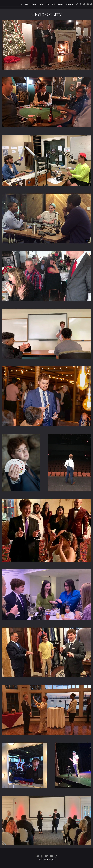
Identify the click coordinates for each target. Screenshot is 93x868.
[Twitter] (84, 4)
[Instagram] (77, 4)
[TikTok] (91, 4)
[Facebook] (80, 4)
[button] (53, 4)
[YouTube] (88, 4)
